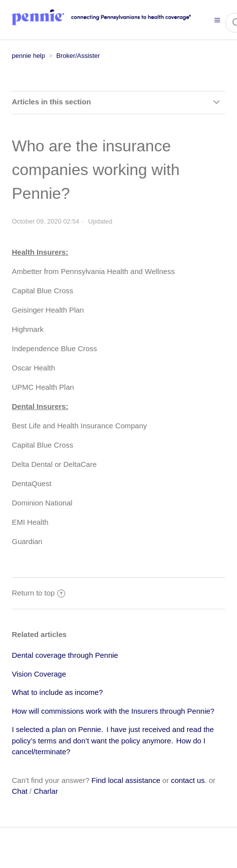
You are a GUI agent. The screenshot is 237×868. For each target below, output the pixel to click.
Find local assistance (126, 780)
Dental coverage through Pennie (65, 655)
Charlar (46, 791)
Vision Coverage (39, 674)
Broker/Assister (78, 56)
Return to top (39, 593)
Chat (20, 791)
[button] (217, 20)
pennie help (28, 56)
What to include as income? (57, 692)
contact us (188, 780)
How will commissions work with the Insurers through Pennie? (113, 711)
